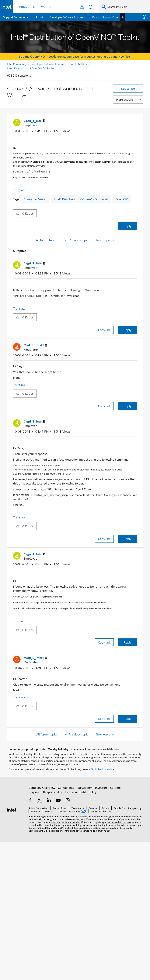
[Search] (104, 7)
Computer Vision (35, 199)
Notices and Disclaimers (119, 822)
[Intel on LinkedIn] (49, 801)
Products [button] (27, 7)
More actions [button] (125, 99)
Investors (101, 788)
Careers (115, 788)
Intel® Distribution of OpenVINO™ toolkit (81, 199)
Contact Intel (67, 788)
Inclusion (71, 792)
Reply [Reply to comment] (128, 330)
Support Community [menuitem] (15, 17)
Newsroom (85, 788)
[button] (136, 122)
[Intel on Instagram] (68, 801)
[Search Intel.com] (128, 7)
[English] (91, 7)
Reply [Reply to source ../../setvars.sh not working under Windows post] (128, 226)
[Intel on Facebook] (30, 801)
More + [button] (46, 7)
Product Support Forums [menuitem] (107, 17)
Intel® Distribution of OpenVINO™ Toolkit (31, 68)
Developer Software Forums (47, 64)
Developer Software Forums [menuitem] (66, 17)
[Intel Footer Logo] (12, 809)
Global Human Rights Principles (55, 828)
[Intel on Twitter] (40, 801)
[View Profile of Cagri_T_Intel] (35, 121)
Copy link (104, 330)
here (117, 749)
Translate (19, 190)
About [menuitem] (39, 17)
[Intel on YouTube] (58, 801)
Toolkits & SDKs (78, 64)
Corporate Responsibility (45, 792)
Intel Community (17, 64)
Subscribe (128, 88)
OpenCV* (122, 199)
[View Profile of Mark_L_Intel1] (35, 345)
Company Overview (42, 788)
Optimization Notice (103, 769)
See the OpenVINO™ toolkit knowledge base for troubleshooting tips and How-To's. (75, 56)
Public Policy (88, 792)
